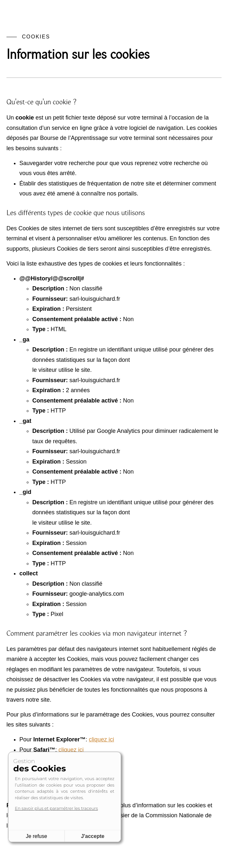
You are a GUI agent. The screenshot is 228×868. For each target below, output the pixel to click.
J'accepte (93, 836)
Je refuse (36, 836)
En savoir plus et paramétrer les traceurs (56, 808)
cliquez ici (71, 750)
